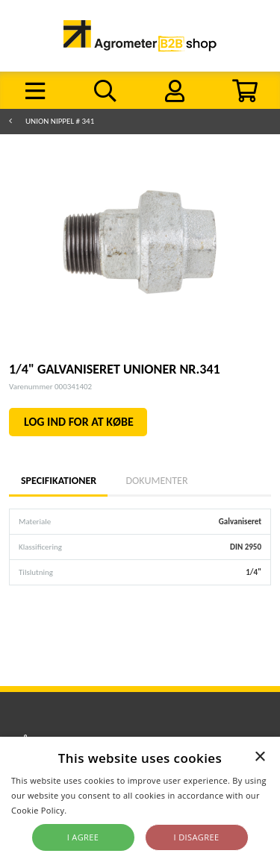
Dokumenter (156, 481)
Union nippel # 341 (60, 121)
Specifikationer (58, 481)
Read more (91, 810)
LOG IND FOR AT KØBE (79, 422)
